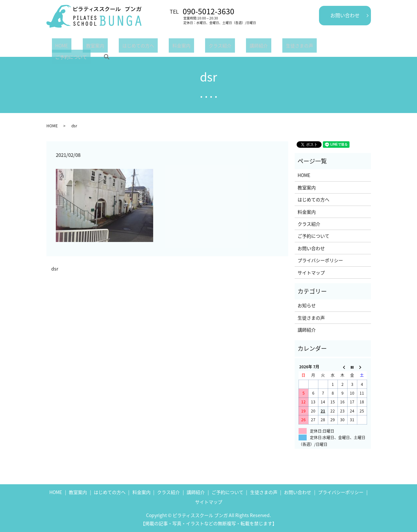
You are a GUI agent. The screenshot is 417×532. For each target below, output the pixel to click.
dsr (55, 269)
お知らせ (307, 305)
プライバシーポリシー (320, 260)
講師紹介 (220, 47)
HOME (58, 47)
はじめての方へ (121, 47)
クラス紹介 (188, 47)
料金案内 (157, 47)
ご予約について (294, 47)
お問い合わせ (345, 15)
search (326, 47)
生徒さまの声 (254, 47)
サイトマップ (311, 272)
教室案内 (85, 47)
